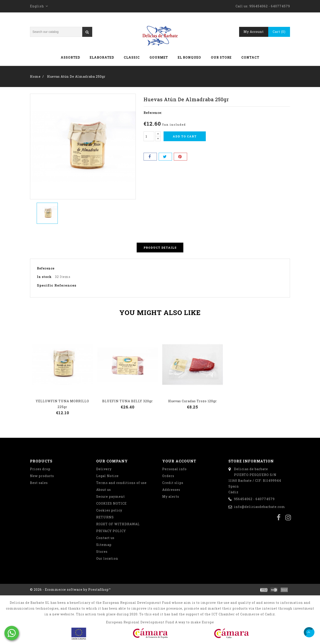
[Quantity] (149, 136)
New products (42, 476)
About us (104, 490)
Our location (107, 558)
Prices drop (40, 469)
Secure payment (111, 496)
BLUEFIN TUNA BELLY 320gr (128, 401)
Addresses (171, 490)
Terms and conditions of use (121, 483)
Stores (102, 552)
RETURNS (105, 517)
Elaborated (102, 57)
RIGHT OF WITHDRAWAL (118, 524)
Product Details (160, 248)
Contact (250, 57)
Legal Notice (107, 476)
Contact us (105, 538)
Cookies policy (109, 510)
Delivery (104, 469)
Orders (168, 476)
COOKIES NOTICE (111, 503)
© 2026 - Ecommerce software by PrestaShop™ (70, 590)
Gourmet (159, 57)
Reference (46, 268)
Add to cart (185, 136)
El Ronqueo (189, 57)
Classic (132, 57)
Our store (221, 57)
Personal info (174, 469)
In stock (44, 277)
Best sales (39, 483)
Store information (251, 461)
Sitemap (104, 545)
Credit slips (173, 483)
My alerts (171, 496)
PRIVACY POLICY (111, 531)
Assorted (70, 57)
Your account (179, 461)
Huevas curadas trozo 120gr (193, 401)
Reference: (153, 113)
